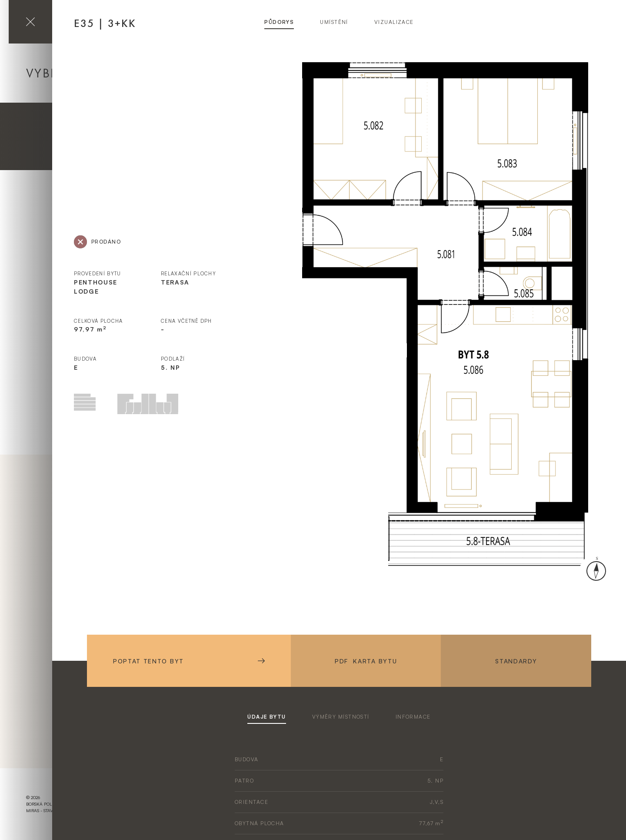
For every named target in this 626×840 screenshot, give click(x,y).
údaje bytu (266, 717)
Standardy (516, 661)
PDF (366, 661)
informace (413, 717)
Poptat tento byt (189, 661)
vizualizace (394, 22)
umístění (334, 22)
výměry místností (341, 717)
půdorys (279, 22)
